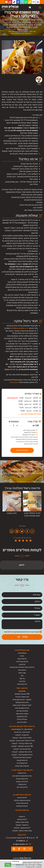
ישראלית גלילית (22, 719)
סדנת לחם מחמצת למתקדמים (22, 776)
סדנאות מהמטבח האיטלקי (22, 800)
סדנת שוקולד (22, 784)
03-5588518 (20, 841)
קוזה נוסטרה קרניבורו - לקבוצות (22, 743)
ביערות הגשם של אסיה (22, 708)
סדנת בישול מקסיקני (22, 702)
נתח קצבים (22, 691)
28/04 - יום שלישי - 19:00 (30, 401)
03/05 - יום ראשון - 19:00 (30, 404)
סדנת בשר (22, 664)
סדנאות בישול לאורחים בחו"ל (22, 758)
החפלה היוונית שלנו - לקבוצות (22, 738)
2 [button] (22, 71)
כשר (34, 2)
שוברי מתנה (22, 673)
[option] (22, 57)
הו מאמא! (22, 817)
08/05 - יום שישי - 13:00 (30, 408)
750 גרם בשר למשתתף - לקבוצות (22, 746)
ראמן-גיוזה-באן (22, 722)
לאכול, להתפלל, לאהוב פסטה (22, 705)
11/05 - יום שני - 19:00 (31, 411)
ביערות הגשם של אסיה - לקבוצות (22, 755)
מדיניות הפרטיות (21, 867)
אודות (22, 656)
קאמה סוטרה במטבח (22, 822)
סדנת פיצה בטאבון (22, 782)
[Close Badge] (22, 860)
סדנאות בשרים (22, 798)
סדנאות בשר (22, 670)
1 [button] (24, 71)
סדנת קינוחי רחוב (22, 787)
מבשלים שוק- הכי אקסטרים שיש (22, 729)
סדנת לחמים (22, 773)
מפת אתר (22, 681)
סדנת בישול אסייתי (22, 803)
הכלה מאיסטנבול (22, 717)
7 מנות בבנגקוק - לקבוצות (22, 828)
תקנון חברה (14, 382)
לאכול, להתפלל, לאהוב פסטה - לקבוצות (22, 741)
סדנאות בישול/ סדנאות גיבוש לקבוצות (22, 667)
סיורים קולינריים (22, 763)
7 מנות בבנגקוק (22, 819)
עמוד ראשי (33, 31)
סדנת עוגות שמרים (22, 779)
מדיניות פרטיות (22, 684)
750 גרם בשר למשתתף (22, 694)
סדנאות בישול (22, 659)
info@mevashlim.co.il (20, 328)
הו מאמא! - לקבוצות (22, 825)
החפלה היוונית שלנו (22, 714)
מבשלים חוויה (22, 653)
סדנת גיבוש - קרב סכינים (22, 732)
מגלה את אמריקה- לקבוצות (22, 749)
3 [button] (20, 71)
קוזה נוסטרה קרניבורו (22, 697)
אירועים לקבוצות (22, 760)
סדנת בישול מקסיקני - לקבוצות (22, 752)
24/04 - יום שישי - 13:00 (24, 398)
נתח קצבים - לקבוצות (22, 735)
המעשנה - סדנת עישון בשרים (22, 700)
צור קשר (22, 679)
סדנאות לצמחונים (22, 806)
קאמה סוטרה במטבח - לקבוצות (22, 831)
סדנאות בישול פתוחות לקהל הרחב (18, 31)
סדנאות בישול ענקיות (22, 766)
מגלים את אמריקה (22, 711)
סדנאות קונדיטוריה (22, 662)
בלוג (22, 676)
